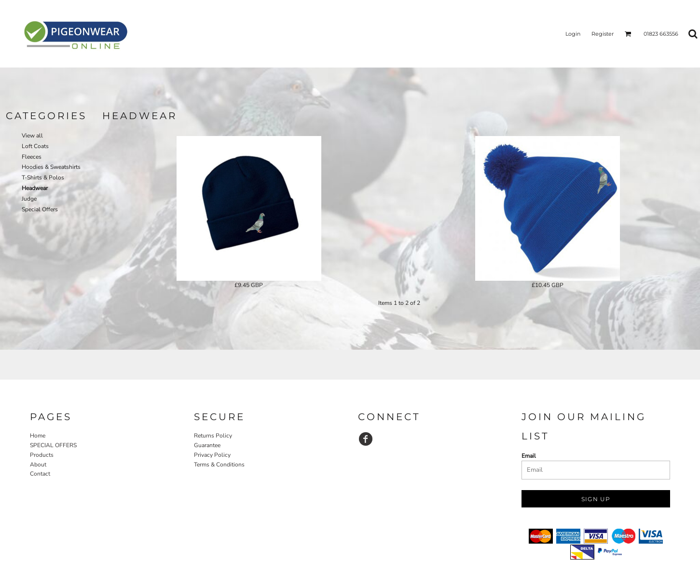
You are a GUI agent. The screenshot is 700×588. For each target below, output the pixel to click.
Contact (40, 474)
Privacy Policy (212, 455)
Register (603, 34)
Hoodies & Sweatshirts (51, 167)
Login (573, 34)
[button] (628, 34)
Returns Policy (213, 436)
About (38, 465)
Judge (29, 199)
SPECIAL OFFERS (53, 445)
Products (42, 455)
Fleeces (32, 157)
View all (32, 136)
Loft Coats (35, 146)
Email (529, 456)
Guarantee (207, 445)
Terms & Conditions (219, 465)
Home (38, 436)
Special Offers (40, 209)
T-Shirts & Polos (43, 178)
